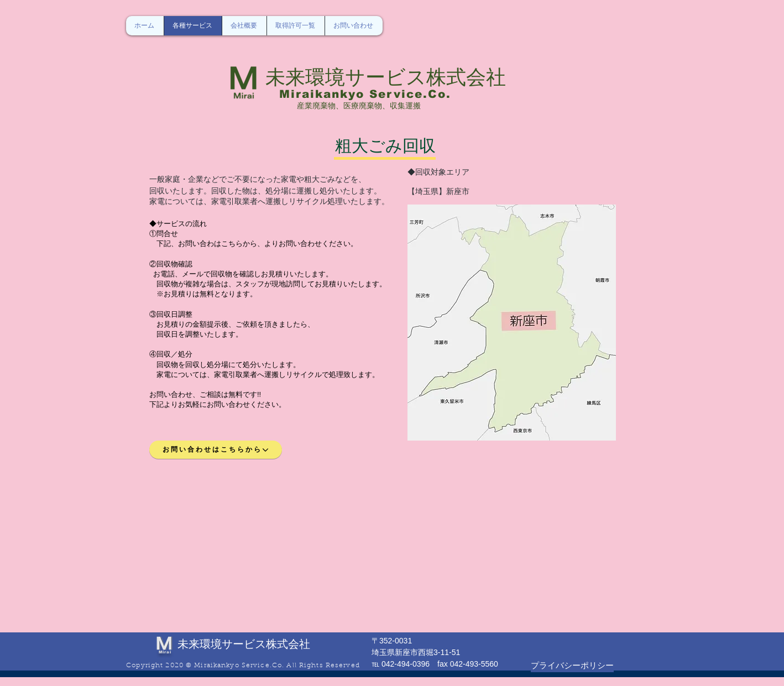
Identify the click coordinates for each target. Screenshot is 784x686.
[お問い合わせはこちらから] (216, 450)
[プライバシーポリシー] (572, 665)
